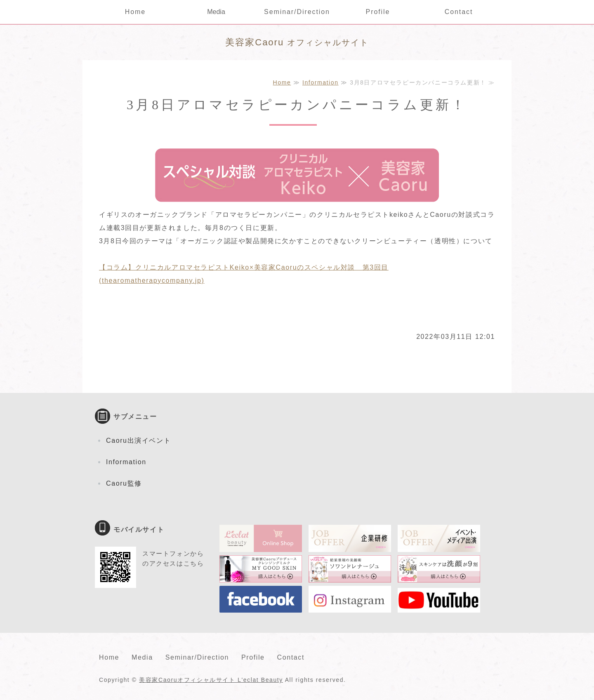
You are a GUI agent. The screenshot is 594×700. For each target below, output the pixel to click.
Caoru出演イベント (138, 440)
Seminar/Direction (297, 12)
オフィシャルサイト (297, 42)
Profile (378, 12)
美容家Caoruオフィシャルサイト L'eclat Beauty (211, 680)
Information (321, 82)
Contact (459, 12)
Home (135, 12)
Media (216, 12)
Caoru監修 (124, 483)
